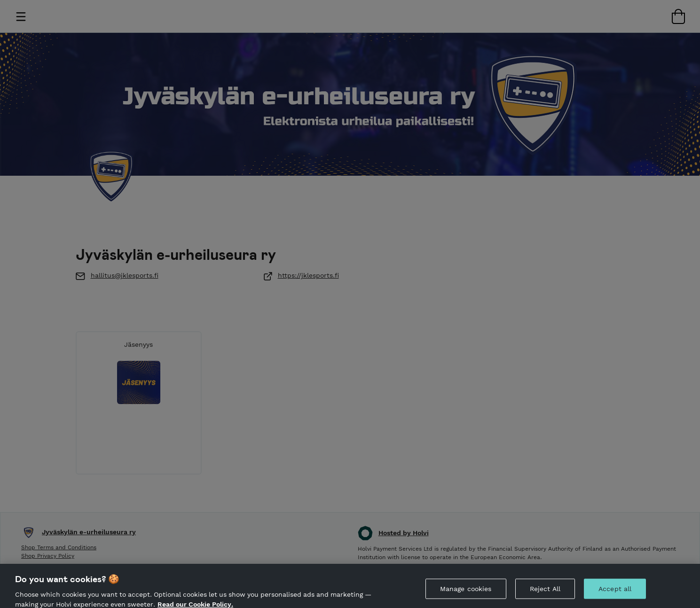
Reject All (545, 591)
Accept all (615, 591)
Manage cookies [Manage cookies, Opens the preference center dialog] (466, 591)
